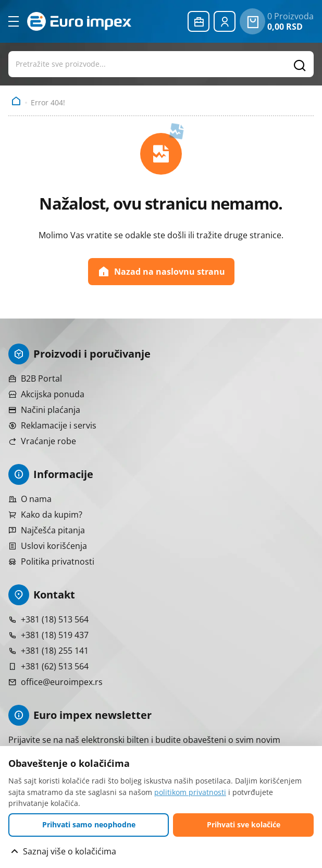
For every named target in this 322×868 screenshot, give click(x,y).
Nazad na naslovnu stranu (161, 272)
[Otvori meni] (14, 21)
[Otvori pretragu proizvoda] (161, 64)
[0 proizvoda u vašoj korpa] (252, 21)
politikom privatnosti (190, 792)
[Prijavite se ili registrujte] (225, 21)
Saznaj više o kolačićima (70, 851)
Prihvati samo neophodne (89, 824)
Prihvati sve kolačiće (244, 824)
